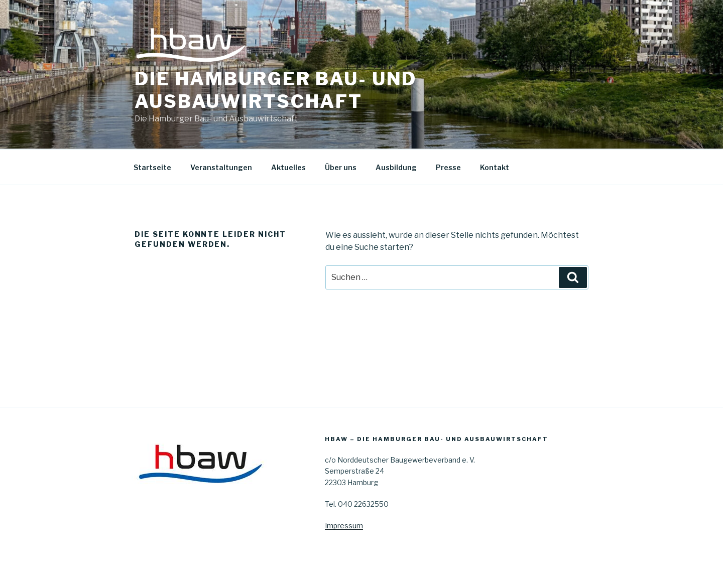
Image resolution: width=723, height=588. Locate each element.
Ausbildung (396, 167)
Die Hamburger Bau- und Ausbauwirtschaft (276, 90)
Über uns (341, 167)
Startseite (152, 167)
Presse (448, 167)
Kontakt (495, 167)
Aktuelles (288, 167)
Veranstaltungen (221, 167)
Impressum (344, 526)
